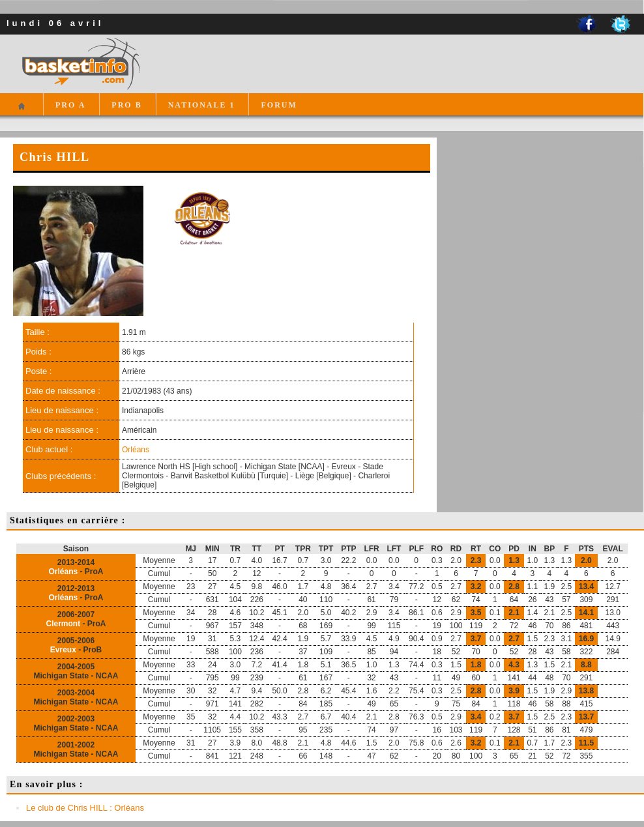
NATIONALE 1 (202, 105)
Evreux (63, 650)
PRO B (126, 105)
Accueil (21, 112)
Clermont (63, 624)
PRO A (70, 105)
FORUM (279, 105)
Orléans (136, 450)
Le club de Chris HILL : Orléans (85, 808)
